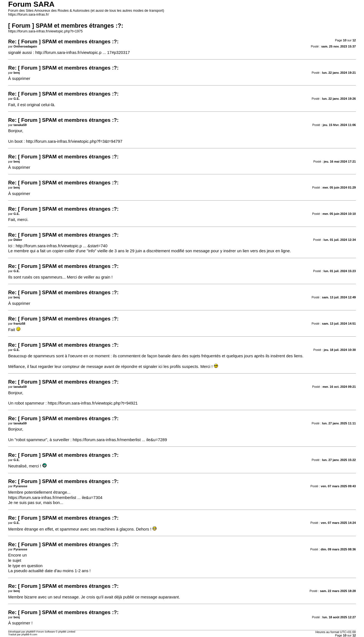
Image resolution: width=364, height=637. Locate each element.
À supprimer (19, 79)
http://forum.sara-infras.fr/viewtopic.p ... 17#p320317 (82, 53)
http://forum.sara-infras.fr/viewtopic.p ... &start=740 (62, 246)
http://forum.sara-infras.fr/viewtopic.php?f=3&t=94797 (74, 141)
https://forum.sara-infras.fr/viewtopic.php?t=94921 (93, 403)
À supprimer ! (20, 623)
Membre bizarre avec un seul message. (44, 597)
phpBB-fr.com (29, 634)
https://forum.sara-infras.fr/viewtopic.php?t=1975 (45, 31)
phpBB (30, 632)
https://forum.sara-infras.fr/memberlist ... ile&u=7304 (55, 498)
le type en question (25, 566)
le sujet (15, 560)
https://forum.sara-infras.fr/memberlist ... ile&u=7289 (120, 440)
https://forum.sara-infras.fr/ (28, 15)
